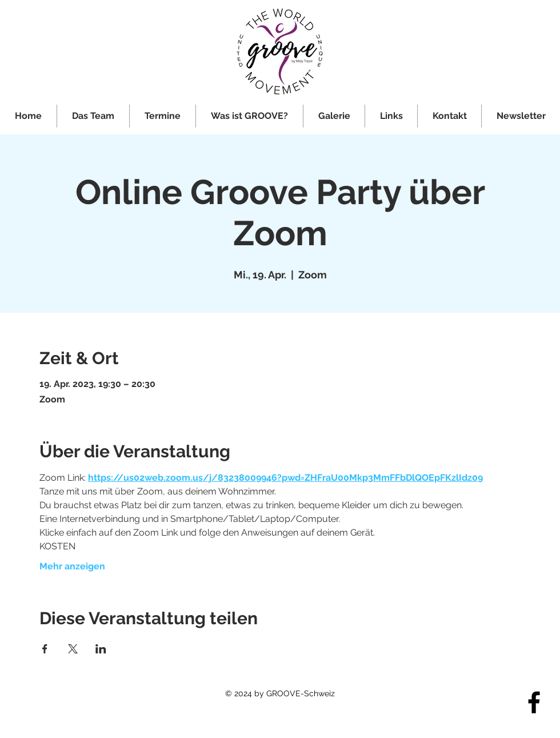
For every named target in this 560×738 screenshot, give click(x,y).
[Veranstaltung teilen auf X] (73, 649)
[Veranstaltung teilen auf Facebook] (45, 649)
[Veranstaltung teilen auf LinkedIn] (101, 649)
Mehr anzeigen (72, 566)
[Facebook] (534, 702)
